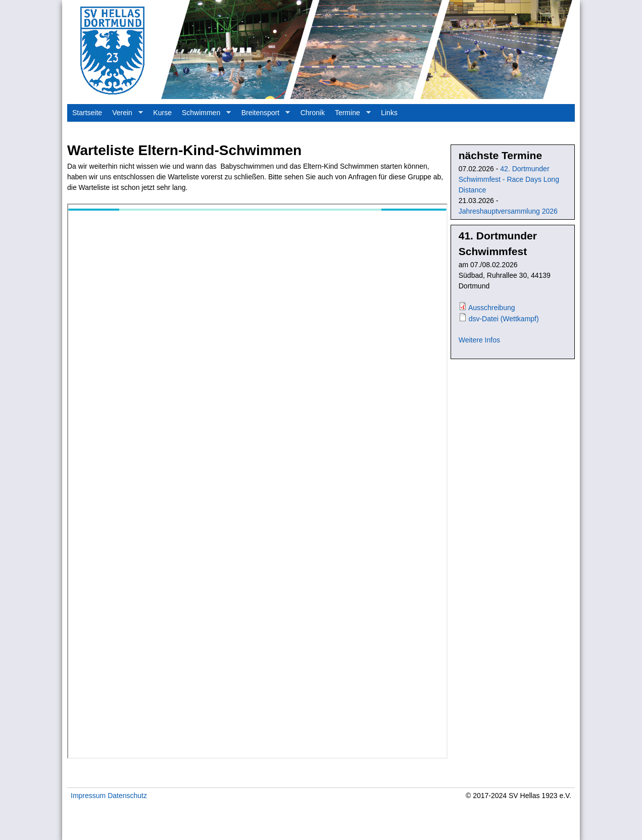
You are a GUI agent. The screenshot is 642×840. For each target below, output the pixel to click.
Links (389, 113)
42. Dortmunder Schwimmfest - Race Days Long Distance (509, 179)
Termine (350, 115)
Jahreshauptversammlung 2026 (508, 211)
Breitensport (263, 115)
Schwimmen (204, 115)
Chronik (313, 113)
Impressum (88, 796)
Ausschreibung (492, 308)
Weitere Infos (479, 340)
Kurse (162, 113)
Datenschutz (127, 796)
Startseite (87, 113)
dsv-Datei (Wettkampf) (504, 319)
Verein (125, 115)
